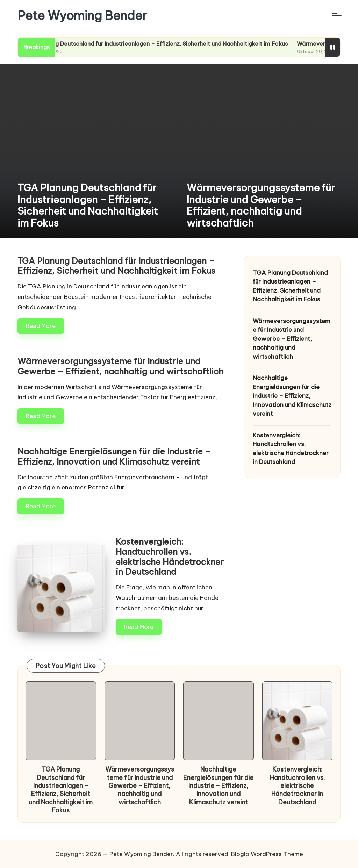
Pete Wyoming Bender (82, 16)
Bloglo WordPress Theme (267, 854)
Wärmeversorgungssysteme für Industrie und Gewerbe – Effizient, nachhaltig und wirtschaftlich (261, 205)
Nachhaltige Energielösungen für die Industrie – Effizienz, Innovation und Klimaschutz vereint (114, 456)
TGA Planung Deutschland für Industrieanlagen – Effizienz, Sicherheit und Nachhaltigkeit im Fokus (169, 44)
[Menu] (336, 15)
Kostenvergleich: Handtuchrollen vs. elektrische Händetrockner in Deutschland (170, 557)
